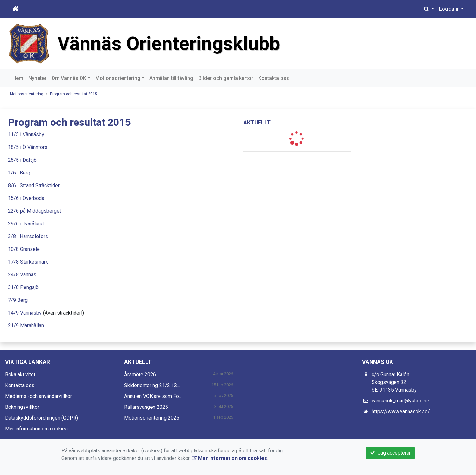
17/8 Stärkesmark (28, 262)
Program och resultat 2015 (74, 94)
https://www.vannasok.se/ (401, 411)
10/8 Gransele (24, 249)
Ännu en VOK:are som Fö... (153, 396)
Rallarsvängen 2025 (146, 407)
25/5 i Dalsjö (22, 160)
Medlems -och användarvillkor (39, 396)
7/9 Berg (18, 300)
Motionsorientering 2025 (152, 418)
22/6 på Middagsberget (35, 211)
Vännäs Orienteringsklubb (169, 44)
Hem (18, 78)
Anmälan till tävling (171, 78)
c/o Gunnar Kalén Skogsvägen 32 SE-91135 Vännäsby (394, 382)
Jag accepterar (390, 453)
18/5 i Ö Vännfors (28, 147)
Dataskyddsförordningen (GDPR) (42, 418)
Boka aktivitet (20, 375)
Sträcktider (47, 185)
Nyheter (37, 78)
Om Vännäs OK (69, 78)
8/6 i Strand (21, 185)
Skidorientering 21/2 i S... (152, 385)
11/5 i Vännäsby (26, 135)
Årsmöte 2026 (140, 375)
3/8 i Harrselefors (28, 236)
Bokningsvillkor (22, 407)
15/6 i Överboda (26, 198)
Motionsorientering (118, 78)
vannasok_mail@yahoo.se (400, 401)
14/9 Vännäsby (25, 313)
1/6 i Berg (19, 173)
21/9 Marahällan (26, 326)
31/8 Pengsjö (23, 287)
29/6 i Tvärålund (26, 224)
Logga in (449, 9)
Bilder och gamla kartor (226, 78)
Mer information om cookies (36, 429)
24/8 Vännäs (22, 275)
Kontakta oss (274, 78)
